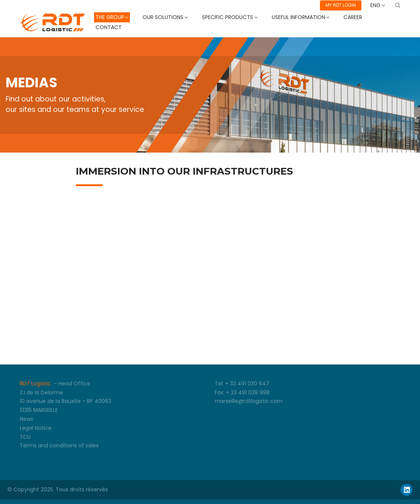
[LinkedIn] (407, 490)
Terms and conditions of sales (59, 445)
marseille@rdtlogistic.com (249, 401)
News (27, 419)
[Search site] (398, 5)
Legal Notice (36, 428)
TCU (25, 437)
